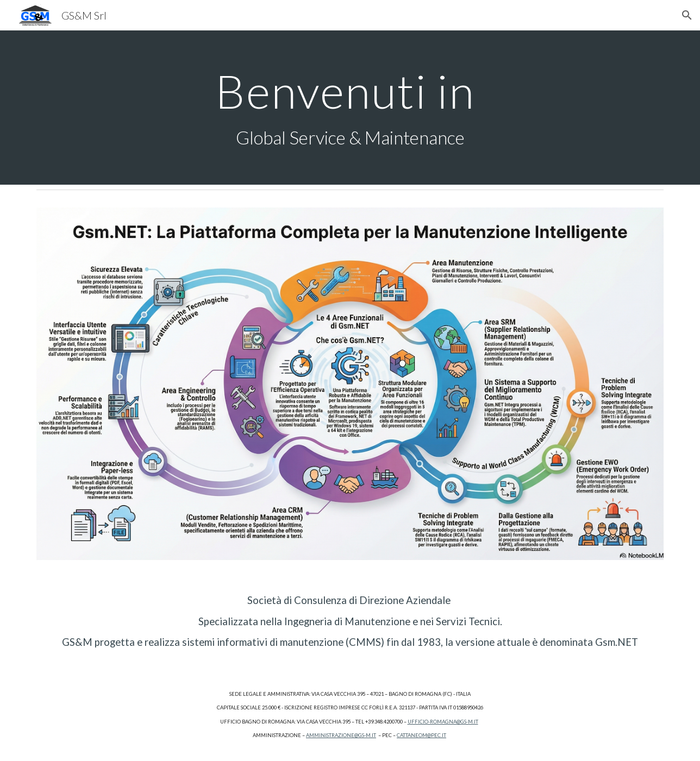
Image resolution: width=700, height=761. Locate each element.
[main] (350, 108)
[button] (687, 15)
